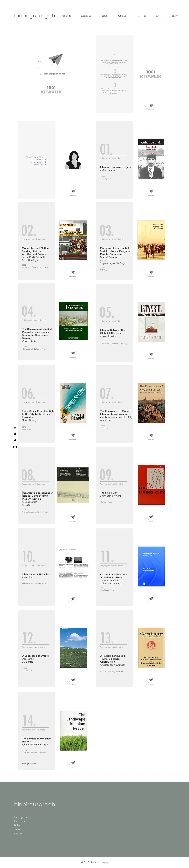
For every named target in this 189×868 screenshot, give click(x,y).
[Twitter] (15, 434)
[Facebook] (15, 441)
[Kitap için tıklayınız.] (39, 764)
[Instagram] (15, 427)
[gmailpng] (15, 447)
